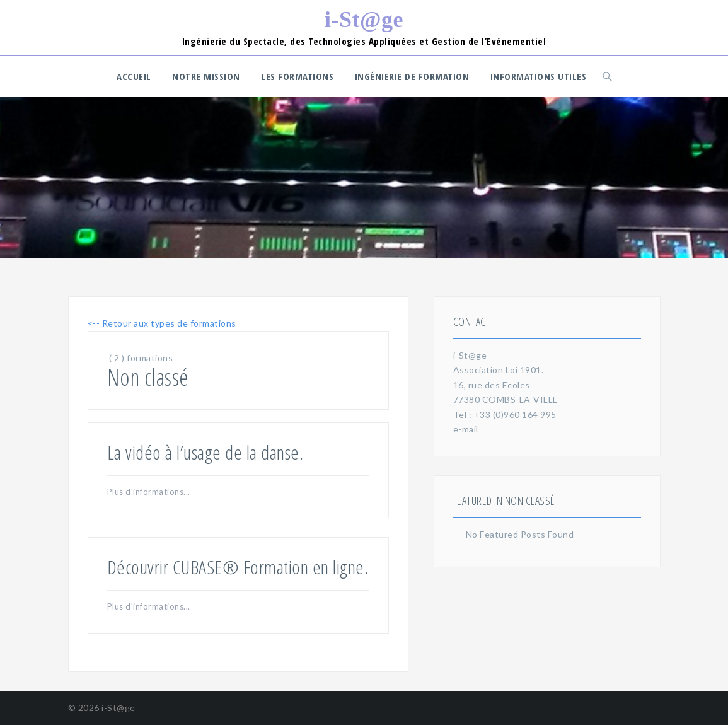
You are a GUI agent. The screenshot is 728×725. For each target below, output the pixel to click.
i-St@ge (364, 20)
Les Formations (297, 76)
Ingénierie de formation (412, 76)
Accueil (134, 76)
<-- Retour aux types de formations (162, 323)
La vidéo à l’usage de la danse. (205, 452)
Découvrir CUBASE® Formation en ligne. (238, 567)
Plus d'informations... (149, 492)
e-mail (466, 429)
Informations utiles (539, 76)
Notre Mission (206, 76)
